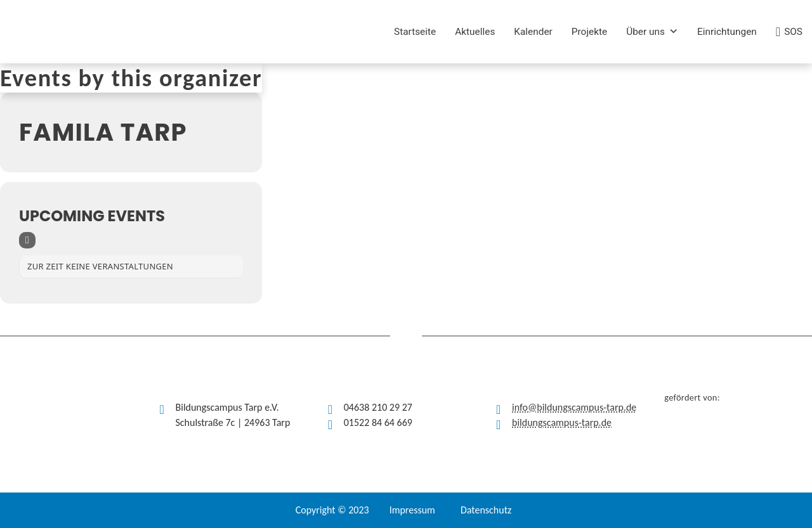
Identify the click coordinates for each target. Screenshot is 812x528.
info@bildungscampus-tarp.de (574, 407)
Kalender (533, 32)
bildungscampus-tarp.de (562, 422)
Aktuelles (475, 32)
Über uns (652, 32)
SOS (793, 32)
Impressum (412, 510)
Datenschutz (486, 510)
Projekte (589, 32)
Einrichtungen (727, 32)
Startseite (415, 32)
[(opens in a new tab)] (217, 32)
